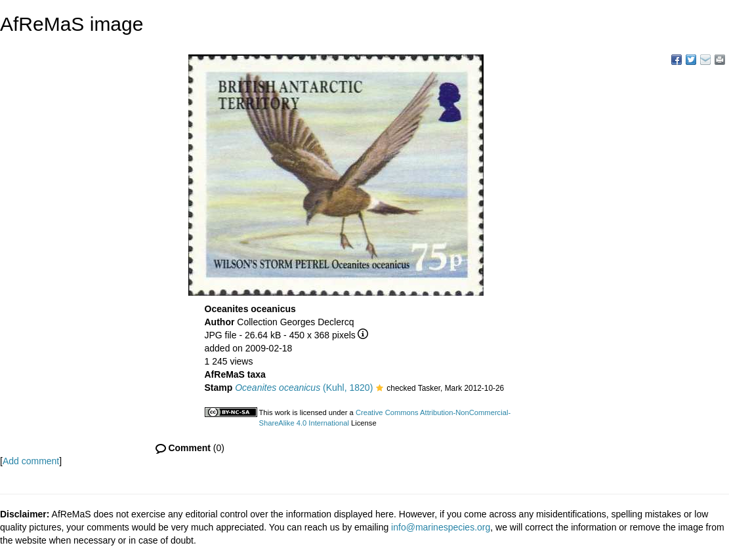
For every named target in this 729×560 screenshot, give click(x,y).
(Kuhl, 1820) (304, 388)
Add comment (31, 461)
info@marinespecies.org (441, 527)
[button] (380, 389)
